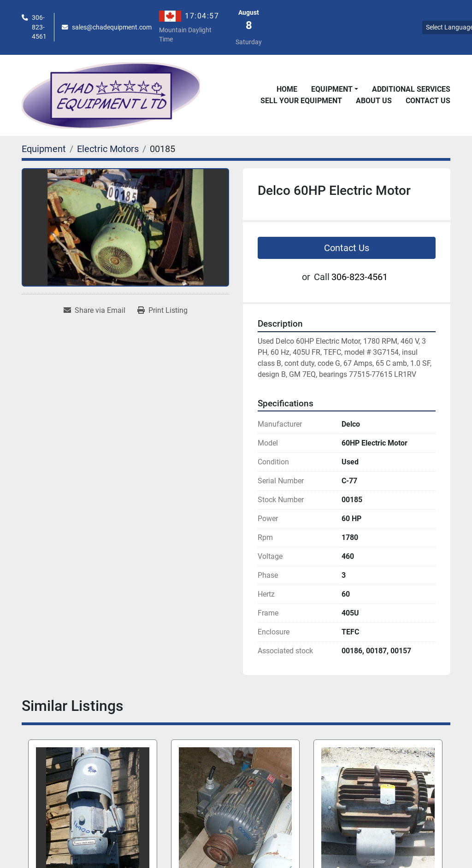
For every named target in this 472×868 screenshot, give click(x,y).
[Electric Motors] (108, 149)
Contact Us (428, 101)
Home (287, 89)
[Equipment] (44, 149)
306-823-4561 (39, 27)
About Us (374, 101)
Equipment (332, 89)
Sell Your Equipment (301, 101)
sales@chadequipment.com (112, 27)
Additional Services (411, 89)
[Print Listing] (162, 311)
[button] (335, 89)
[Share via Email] (94, 311)
